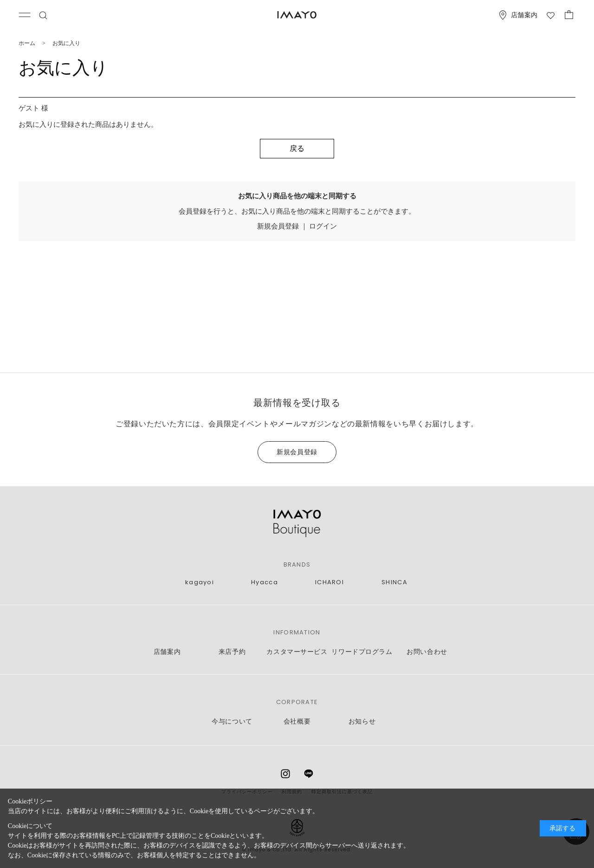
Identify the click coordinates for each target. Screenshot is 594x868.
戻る (297, 148)
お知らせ (362, 721)
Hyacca (265, 582)
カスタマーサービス (297, 652)
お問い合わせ (427, 652)
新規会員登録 (278, 226)
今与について (232, 721)
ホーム (27, 43)
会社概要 (297, 721)
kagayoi (200, 582)
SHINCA (394, 582)
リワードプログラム (362, 652)
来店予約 (232, 652)
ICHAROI (329, 582)
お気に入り (66, 43)
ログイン (323, 226)
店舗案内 (167, 652)
